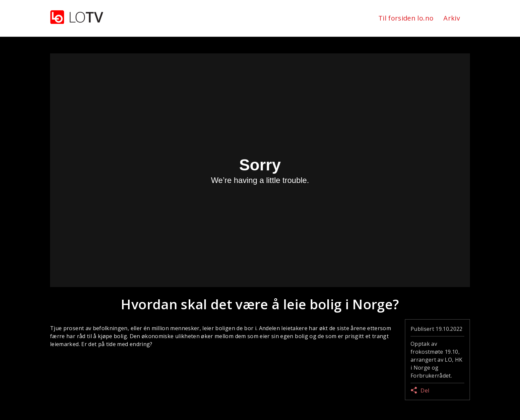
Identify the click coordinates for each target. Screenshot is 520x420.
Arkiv (452, 18)
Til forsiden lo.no (406, 18)
